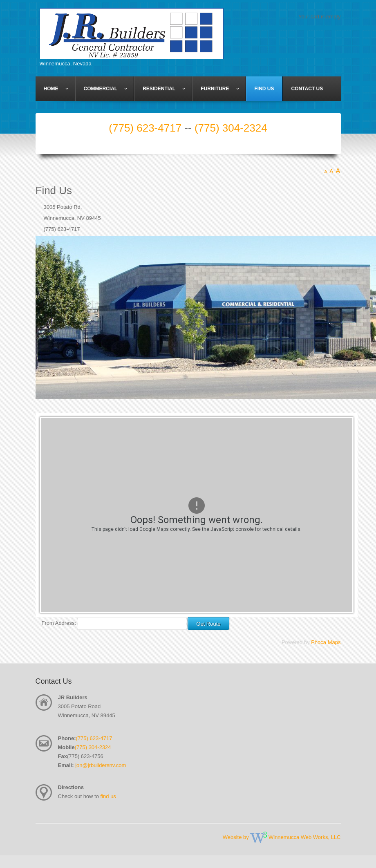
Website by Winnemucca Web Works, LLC (282, 837)
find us (108, 796)
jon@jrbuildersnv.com (101, 765)
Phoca (319, 642)
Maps (334, 642)
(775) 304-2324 (231, 128)
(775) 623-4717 (145, 128)
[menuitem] (55, 89)
